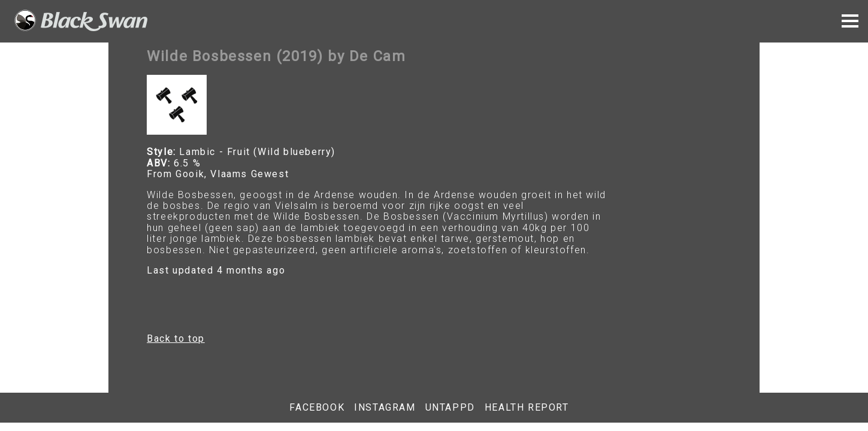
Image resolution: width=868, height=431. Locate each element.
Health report (527, 408)
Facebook (317, 408)
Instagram (385, 408)
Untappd (450, 408)
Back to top (176, 339)
